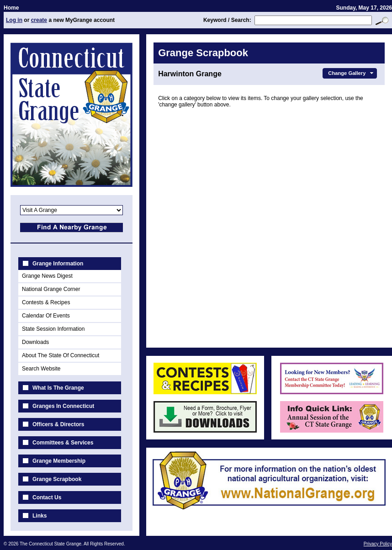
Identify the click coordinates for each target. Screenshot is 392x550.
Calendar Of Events (46, 316)
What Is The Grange (58, 388)
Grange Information (58, 264)
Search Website (41, 369)
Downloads (35, 342)
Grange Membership (59, 461)
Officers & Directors (58, 424)
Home (11, 8)
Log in (14, 20)
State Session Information (53, 329)
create (39, 20)
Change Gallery (352, 73)
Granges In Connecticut (63, 406)
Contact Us (47, 497)
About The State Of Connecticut (61, 355)
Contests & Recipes (46, 302)
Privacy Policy (378, 544)
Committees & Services (63, 443)
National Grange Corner (51, 289)
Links (40, 516)
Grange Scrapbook (57, 479)
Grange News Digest (47, 276)
